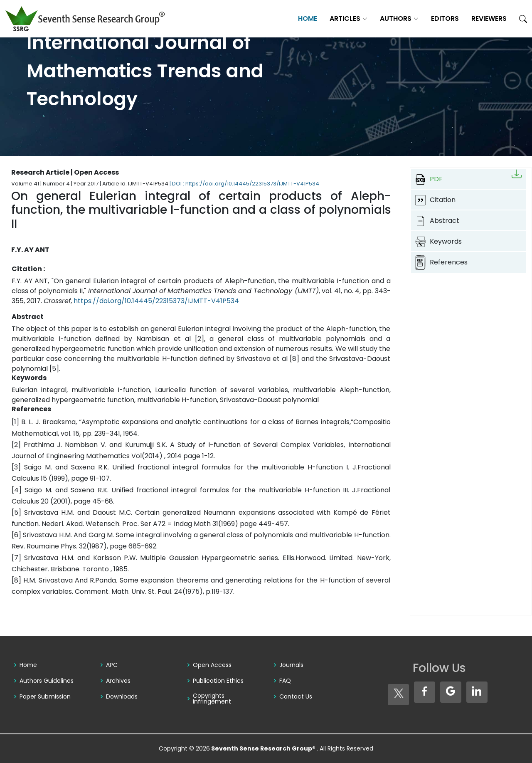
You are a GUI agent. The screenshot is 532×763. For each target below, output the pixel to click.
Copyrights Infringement (212, 699)
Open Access (212, 665)
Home (308, 19)
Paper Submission (45, 696)
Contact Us (296, 696)
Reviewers (489, 19)
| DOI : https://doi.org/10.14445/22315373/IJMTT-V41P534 (244, 184)
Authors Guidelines (47, 681)
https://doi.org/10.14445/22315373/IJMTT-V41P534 (156, 301)
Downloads (122, 696)
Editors (445, 19)
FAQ (285, 681)
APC (112, 665)
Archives (118, 681)
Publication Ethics (218, 681)
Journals (291, 665)
